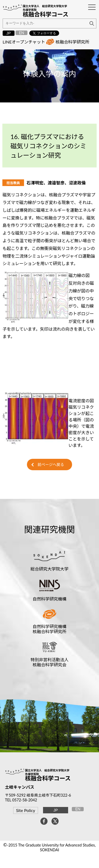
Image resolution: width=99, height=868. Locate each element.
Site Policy (26, 810)
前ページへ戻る (51, 465)
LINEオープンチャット (24, 42)
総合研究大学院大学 (49, 569)
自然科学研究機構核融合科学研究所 (49, 629)
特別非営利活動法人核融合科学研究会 (49, 662)
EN (22, 33)
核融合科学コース (48, 778)
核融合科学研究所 (72, 42)
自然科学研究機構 (49, 599)
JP (9, 33)
